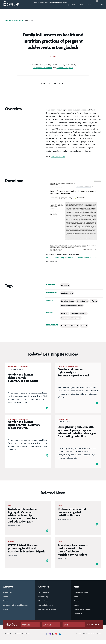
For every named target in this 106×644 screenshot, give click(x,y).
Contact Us (90, 4)
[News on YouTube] (56, 638)
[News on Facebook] (46, 638)
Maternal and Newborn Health (72, 305)
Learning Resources (53, 4)
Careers (81, 4)
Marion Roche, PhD (65, 68)
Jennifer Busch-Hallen (42, 68)
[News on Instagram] (50, 638)
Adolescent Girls (67, 293)
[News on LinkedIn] (60, 638)
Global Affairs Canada (79, 313)
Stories (74, 4)
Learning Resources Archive (16, 21)
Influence (94, 301)
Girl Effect (65, 313)
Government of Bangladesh (71, 318)
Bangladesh (65, 285)
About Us (31, 4)
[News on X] (53, 638)
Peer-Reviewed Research (70, 326)
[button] (97, 5)
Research (84, 326)
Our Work (41, 4)
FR (102, 4)
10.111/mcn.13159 (58, 157)
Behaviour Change (67, 301)
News (64, 4)
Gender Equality (82, 301)
